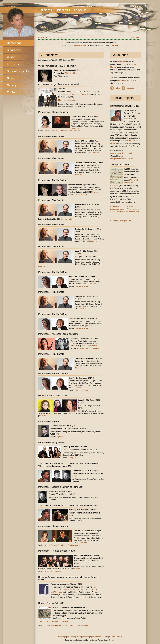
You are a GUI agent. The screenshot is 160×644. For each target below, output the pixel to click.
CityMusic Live (71, 73)
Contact (119, 637)
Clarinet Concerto (69, 590)
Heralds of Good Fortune (54, 571)
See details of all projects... (121, 221)
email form (122, 62)
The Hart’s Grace (81, 195)
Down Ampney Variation (76, 46)
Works (78, 637)
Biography (71, 637)
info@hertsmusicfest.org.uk (122, 159)
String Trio (73, 458)
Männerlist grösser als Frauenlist (124, 183)
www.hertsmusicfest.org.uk (121, 153)
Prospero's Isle (62, 625)
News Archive (43, 37)
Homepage (62, 637)
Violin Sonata (83, 625)
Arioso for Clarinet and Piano (88, 348)
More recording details (67, 100)
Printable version (135, 37)
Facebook (130, 88)
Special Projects (56, 37)
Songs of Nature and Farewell (75, 94)
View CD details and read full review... (54, 621)
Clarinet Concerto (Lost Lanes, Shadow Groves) (62, 131)
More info (76, 128)
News (106, 637)
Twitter (117, 88)
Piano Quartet (50, 625)
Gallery (112, 637)
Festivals (85, 637)
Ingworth (60, 437)
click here (115, 46)
